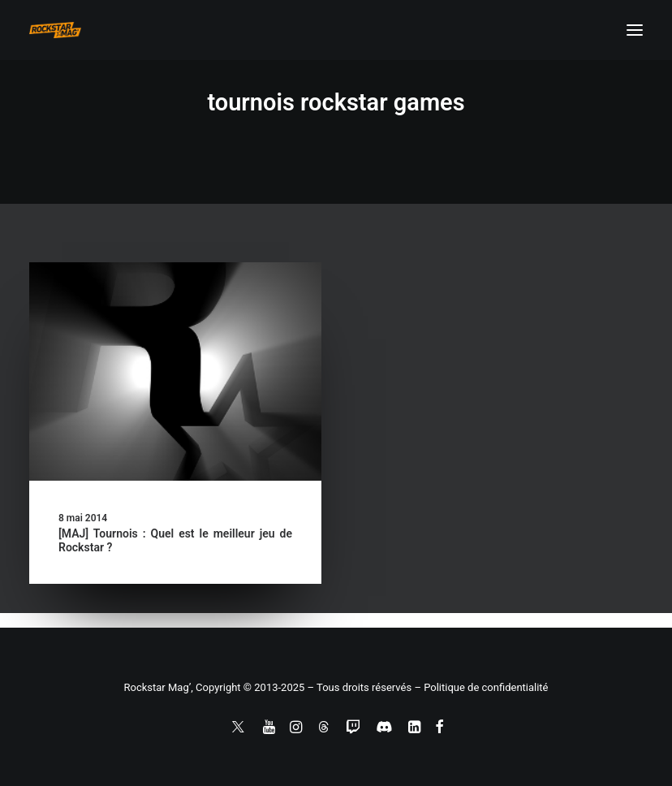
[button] (635, 30)
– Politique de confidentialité (481, 687)
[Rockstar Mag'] (55, 30)
